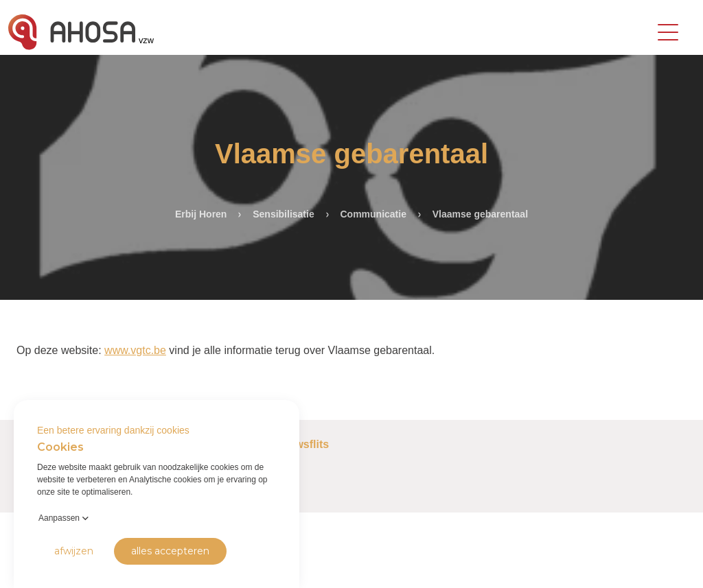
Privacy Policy (35, 567)
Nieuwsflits (300, 444)
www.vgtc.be (135, 350)
